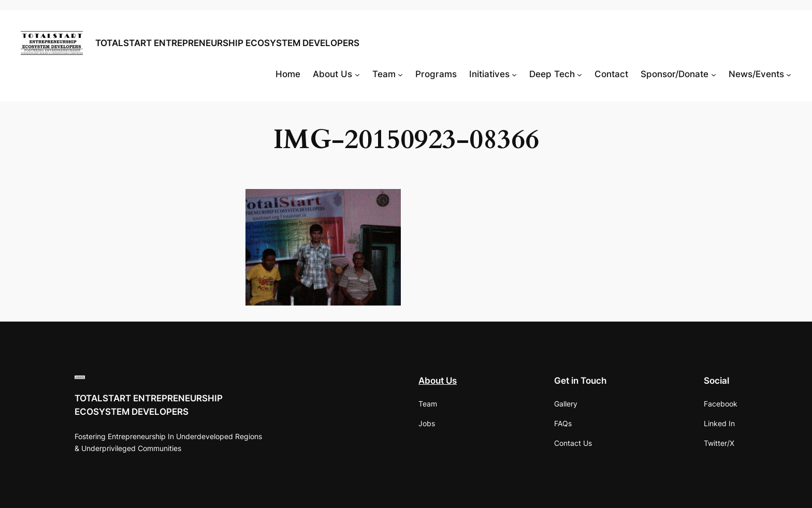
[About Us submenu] (357, 74)
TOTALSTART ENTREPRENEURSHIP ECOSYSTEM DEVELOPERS (227, 43)
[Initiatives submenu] (514, 74)
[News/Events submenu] (789, 74)
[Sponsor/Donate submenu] (714, 74)
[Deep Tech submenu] (579, 74)
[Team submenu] (400, 74)
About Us (438, 381)
